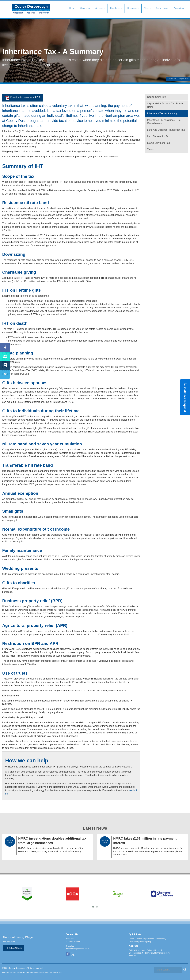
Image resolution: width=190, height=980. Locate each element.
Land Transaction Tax (158, 136)
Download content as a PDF (22, 98)
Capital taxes (184, 79)
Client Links (162, 8)
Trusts (150, 149)
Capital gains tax (156, 97)
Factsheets (116, 8)
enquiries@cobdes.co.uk (77, 949)
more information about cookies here (49, 973)
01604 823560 (73, 942)
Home (72, 8)
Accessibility (161, 939)
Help (149, 942)
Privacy (143, 942)
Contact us (179, 8)
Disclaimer (133, 942)
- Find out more (14, 948)
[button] (185, 397)
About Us (85, 8)
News (147, 8)
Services (100, 8)
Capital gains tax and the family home (165, 105)
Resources (133, 8)
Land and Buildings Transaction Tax (166, 130)
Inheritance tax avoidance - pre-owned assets (164, 122)
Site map (150, 939)
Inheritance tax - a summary (162, 113)
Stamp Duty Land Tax (158, 143)
